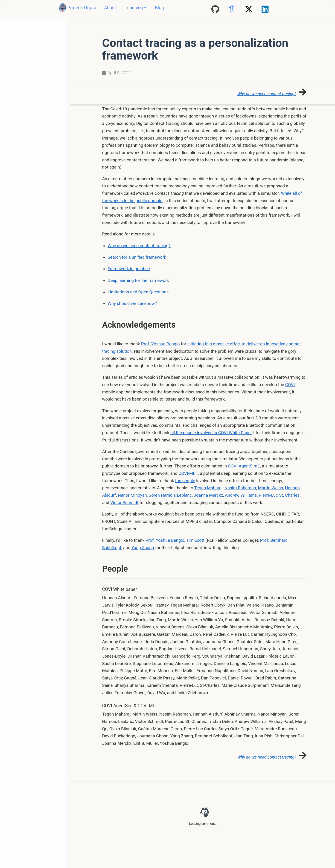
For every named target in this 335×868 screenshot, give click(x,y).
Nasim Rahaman (240, 488)
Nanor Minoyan (132, 495)
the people (185, 481)
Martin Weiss (271, 488)
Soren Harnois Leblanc (170, 495)
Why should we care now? (132, 304)
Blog (159, 8)
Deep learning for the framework (138, 281)
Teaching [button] (135, 8)
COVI (290, 385)
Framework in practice (129, 269)
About (110, 8)
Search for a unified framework (137, 257)
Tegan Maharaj (208, 488)
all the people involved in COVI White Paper (213, 433)
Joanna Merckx (208, 495)
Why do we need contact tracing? (139, 246)
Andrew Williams (241, 495)
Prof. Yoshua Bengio (160, 344)
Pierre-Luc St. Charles (279, 495)
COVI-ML (187, 473)
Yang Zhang (143, 548)
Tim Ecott (195, 540)
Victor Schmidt (124, 503)
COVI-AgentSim (244, 466)
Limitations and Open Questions (138, 292)
